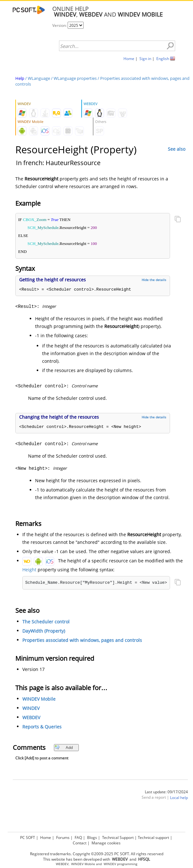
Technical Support (118, 838)
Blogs (92, 838)
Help (20, 78)
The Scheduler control (46, 622)
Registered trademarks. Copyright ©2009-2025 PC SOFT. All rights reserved (97, 854)
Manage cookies (106, 843)
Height (29, 570)
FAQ (78, 838)
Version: (60, 25)
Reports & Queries (42, 727)
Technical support (153, 838)
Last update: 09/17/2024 (166, 792)
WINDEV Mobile (39, 699)
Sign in (145, 59)
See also (177, 149)
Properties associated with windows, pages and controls (82, 640)
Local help (179, 798)
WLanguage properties (75, 78)
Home (129, 59)
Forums (63, 838)
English (163, 59)
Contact (80, 843)
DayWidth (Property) (44, 631)
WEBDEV (31, 717)
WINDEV (31, 708)
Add (64, 747)
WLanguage (39, 78)
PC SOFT (28, 838)
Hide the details (154, 280)
